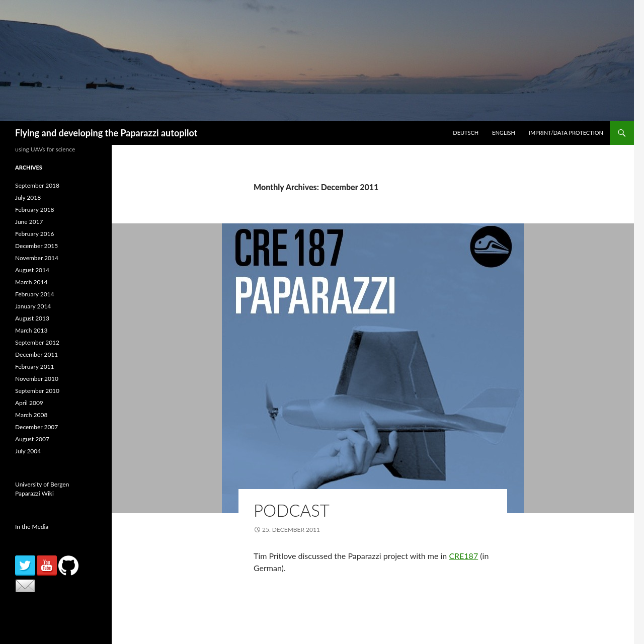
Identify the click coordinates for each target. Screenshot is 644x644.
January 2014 (33, 306)
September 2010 (37, 391)
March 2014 (31, 282)
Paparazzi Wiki (34, 493)
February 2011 (35, 367)
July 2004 (28, 451)
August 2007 (32, 439)
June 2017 (29, 222)
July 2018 (28, 197)
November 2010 (37, 379)
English (504, 133)
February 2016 (35, 234)
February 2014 (35, 294)
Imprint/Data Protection (566, 133)
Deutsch (466, 133)
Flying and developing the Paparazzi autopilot (106, 133)
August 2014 (32, 270)
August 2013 (32, 318)
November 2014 (37, 258)
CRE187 (463, 556)
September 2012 (37, 342)
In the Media (32, 527)
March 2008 (31, 415)
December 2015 (36, 246)
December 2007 (36, 427)
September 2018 (37, 185)
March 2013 (31, 330)
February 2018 (35, 210)
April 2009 (29, 403)
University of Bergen (42, 484)
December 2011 (36, 354)
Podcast (292, 510)
